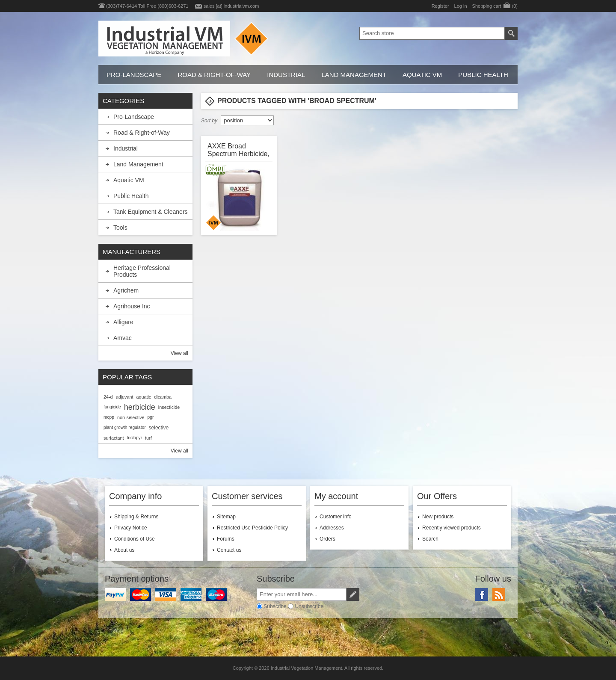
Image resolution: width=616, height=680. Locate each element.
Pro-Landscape (134, 75)
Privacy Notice (131, 528)
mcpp (109, 417)
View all (179, 353)
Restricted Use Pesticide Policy (252, 528)
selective (159, 428)
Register (440, 6)
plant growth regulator (125, 427)
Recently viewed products (452, 528)
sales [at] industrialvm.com (231, 6)
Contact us (229, 550)
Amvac (123, 338)
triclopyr (134, 438)
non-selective (131, 417)
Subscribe (275, 606)
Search (430, 539)
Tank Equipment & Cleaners (151, 212)
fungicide (112, 407)
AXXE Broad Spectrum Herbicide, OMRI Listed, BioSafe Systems (238, 150)
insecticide (169, 407)
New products (438, 517)
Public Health (483, 75)
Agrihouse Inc (132, 306)
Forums (226, 539)
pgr (151, 417)
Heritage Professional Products (142, 271)
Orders (327, 539)
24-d (108, 397)
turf (148, 438)
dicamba (163, 397)
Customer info (336, 517)
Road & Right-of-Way (214, 75)
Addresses (332, 528)
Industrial (286, 75)
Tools (120, 228)
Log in (461, 6)
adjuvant (125, 397)
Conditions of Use (135, 539)
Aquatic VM (422, 75)
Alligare (123, 322)
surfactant (114, 438)
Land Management (354, 75)
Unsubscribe (309, 606)
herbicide (140, 407)
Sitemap (226, 517)
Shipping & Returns (136, 517)
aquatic (144, 397)
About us (124, 550)
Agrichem (126, 290)
